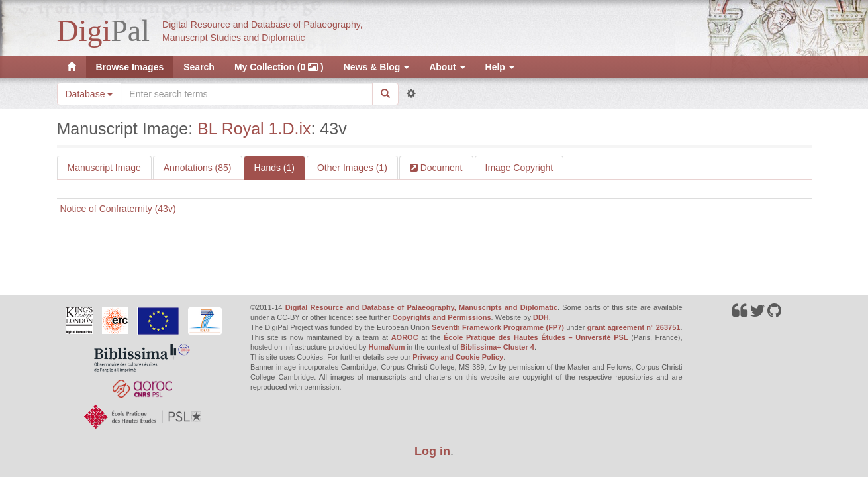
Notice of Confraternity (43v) (118, 209)
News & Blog (376, 67)
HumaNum (387, 347)
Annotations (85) (198, 168)
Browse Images (130, 67)
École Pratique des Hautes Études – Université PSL (536, 337)
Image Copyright (519, 168)
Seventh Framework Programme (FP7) (498, 327)
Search (199, 67)
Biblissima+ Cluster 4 (497, 347)
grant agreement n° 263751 (634, 327)
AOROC (405, 337)
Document (440, 168)
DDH (541, 317)
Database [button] (89, 94)
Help (500, 67)
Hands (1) (274, 168)
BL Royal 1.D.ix (254, 129)
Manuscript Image (104, 168)
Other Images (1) (352, 168)
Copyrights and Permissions (441, 317)
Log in (432, 451)
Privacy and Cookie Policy (458, 357)
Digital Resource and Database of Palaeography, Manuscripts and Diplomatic (421, 307)
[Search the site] (246, 94)
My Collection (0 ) (279, 67)
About (447, 67)
